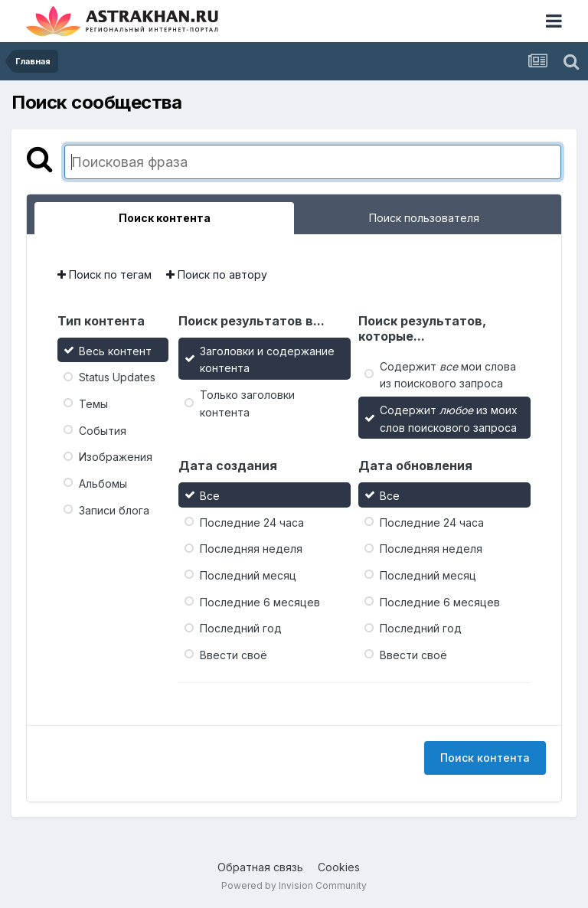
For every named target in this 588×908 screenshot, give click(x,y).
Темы (93, 404)
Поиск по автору (217, 274)
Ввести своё (234, 655)
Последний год (241, 628)
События (103, 430)
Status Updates (117, 377)
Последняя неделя (251, 549)
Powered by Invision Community (294, 885)
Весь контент (115, 350)
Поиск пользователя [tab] (424, 218)
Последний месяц (248, 575)
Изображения (116, 457)
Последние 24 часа (252, 522)
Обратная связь (260, 867)
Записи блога (114, 510)
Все (210, 496)
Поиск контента (485, 758)
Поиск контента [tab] (165, 218)
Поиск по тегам (105, 274)
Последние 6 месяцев (260, 601)
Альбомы (103, 483)
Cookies (339, 867)
